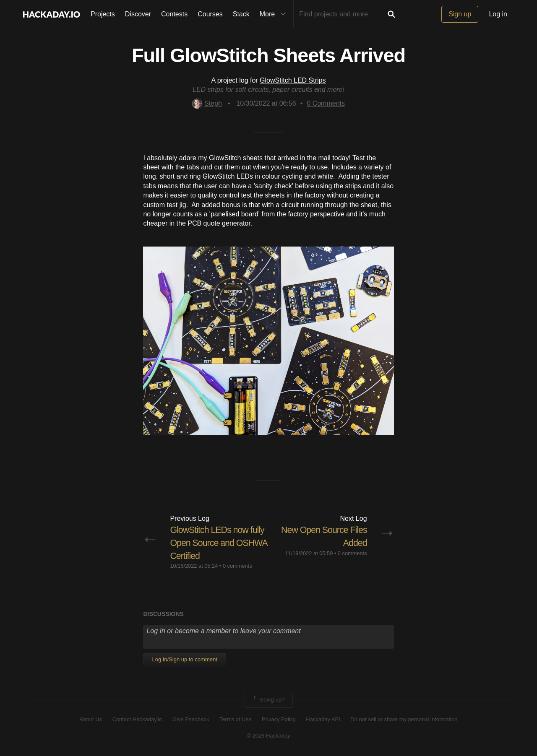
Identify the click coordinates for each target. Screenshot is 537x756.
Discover (138, 14)
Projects (103, 14)
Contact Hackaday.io (137, 719)
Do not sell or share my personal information (404, 719)
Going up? (268, 699)
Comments (326, 103)
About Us (91, 719)
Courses (210, 14)
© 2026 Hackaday (268, 735)
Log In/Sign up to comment (184, 659)
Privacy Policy (279, 719)
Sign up (460, 14)
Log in (498, 14)
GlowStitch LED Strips (293, 80)
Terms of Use (236, 719)
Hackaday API (323, 719)
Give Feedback (191, 719)
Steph (207, 103)
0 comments (237, 566)
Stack (241, 14)
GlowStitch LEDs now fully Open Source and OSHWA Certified (219, 543)
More (275, 14)
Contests (174, 14)
